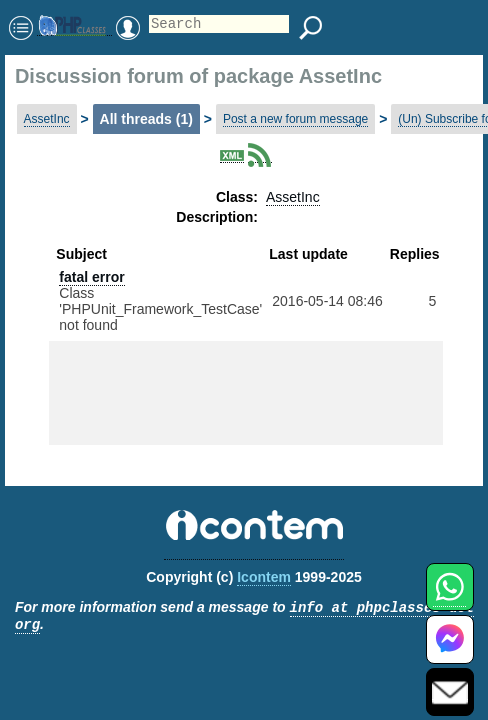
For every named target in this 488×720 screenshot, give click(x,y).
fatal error (91, 277)
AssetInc (47, 119)
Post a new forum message (295, 119)
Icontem (264, 577)
